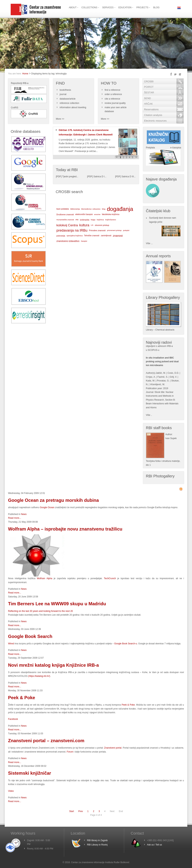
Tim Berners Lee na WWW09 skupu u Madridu (57, 604)
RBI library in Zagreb (97, 840)
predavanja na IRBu (72, 230)
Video (11, 791)
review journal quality (115, 103)
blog (104, 209)
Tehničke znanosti (92, 236)
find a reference (112, 90)
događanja (120, 209)
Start (72, 811)
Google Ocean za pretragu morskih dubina (53, 500)
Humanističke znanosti (65, 220)
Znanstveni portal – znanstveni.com (46, 741)
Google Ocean (47, 507)
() (39, 676)
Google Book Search (30, 636)
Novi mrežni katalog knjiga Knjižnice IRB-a (53, 665)
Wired (11, 644)
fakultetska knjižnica (111, 214)
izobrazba (85, 220)
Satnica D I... (100, 177)
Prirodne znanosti (97, 230)
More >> (60, 119)
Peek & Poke (22, 698)
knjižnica (100, 220)
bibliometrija (75, 209)
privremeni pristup (114, 230)
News (24, 514)
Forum (70, 752)
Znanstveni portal (113, 748)
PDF (59, 177)
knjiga (93, 220)
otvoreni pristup (102, 225)
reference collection (69, 103)
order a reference (113, 94)
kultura (84, 225)
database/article (68, 99)
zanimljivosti (106, 236)
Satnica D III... (129, 177)
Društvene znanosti (65, 214)
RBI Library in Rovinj (97, 845)
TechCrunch (110, 578)
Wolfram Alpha (44, 578)
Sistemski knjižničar (30, 773)
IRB (77, 220)
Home (25, 74)
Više (148, 415)
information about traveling (73, 107)
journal (63, 94)
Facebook (13, 719)
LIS (92, 225)
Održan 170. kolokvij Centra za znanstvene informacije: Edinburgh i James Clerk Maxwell (86, 132)
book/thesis (65, 90)
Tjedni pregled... (70, 177)
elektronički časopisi (84, 214)
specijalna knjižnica (75, 236)
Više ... (149, 243)
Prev (81, 811)
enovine (97, 214)
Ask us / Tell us (154, 845)
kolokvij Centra (67, 225)
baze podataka (63, 209)
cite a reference (112, 99)
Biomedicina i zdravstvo (91, 209)
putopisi (126, 230)
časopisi (84, 241)
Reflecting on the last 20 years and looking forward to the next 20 (40, 611)
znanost (118, 236)
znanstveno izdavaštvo (68, 241)
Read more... (15, 518)
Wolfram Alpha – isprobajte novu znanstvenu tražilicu (65, 529)
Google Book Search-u (126, 644)
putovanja (61, 236)
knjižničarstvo (111, 220)
